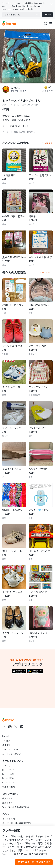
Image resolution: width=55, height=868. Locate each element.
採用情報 (6, 745)
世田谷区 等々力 (19, 91)
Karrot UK (8, 778)
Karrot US (8, 770)
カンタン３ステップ (12, 754)
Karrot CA (8, 774)
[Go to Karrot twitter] (16, 727)
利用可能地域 (9, 787)
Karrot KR (8, 783)
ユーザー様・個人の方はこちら (17, 823)
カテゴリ (6, 766)
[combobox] (21, 15)
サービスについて (11, 750)
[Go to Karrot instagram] (10, 727)
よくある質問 (9, 819)
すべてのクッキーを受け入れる (34, 862)
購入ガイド (7, 799)
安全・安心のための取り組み (16, 807)
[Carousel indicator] (26, 80)
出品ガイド (7, 803)
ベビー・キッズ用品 (11, 105)
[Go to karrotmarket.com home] (9, 24)
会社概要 (6, 741)
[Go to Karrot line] (22, 727)
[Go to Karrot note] (4, 727)
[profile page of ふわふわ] (6, 89)
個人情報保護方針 (38, 854)
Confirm (47, 15)
